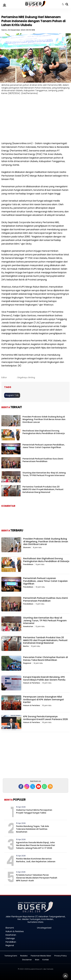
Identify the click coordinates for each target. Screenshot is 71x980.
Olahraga (10, 938)
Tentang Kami (11, 956)
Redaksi (24, 956)
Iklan (37, 960)
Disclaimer (27, 960)
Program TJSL (12, 395)
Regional (27, 663)
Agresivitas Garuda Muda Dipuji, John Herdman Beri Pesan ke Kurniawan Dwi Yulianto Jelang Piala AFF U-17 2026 (35, 845)
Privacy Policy (61, 956)
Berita (26, 646)
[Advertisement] (35, 120)
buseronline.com (36, 969)
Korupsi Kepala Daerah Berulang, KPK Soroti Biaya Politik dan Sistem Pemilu (44, 678)
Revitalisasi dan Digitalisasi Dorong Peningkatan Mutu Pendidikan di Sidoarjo (44, 432)
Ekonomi (27, 547)
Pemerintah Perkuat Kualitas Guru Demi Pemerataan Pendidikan (43, 460)
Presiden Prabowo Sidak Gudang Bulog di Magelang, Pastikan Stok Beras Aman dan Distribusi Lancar (44, 419)
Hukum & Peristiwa (32, 683)
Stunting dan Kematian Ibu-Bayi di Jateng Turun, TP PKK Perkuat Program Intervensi (44, 474)
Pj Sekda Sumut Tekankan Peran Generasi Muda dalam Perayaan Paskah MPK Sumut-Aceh (37, 878)
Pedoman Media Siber (41, 956)
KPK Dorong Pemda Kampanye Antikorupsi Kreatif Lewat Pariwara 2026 (45, 718)
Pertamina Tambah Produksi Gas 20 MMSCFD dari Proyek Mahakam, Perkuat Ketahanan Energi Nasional (43, 489)
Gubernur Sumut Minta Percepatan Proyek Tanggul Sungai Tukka (34, 811)
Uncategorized (44, 928)
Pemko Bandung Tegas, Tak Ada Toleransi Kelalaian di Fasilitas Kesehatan (32, 829)
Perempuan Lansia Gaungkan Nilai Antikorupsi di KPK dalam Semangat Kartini (44, 699)
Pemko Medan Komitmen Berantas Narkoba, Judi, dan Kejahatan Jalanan (36, 860)
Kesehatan (28, 626)
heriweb (50, 969)
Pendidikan (28, 564)
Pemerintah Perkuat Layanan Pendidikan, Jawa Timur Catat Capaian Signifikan (44, 446)
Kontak (46, 960)
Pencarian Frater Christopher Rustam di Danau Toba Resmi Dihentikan (45, 659)
